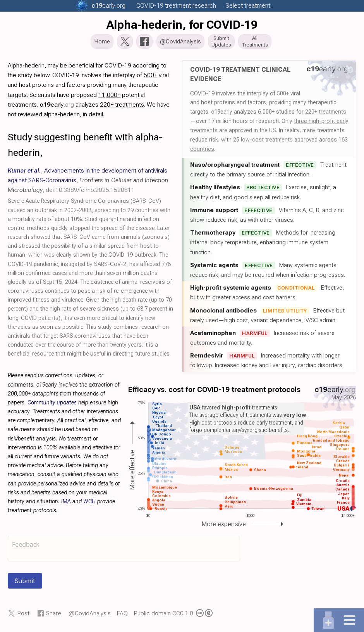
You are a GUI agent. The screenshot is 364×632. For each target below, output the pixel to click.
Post (23, 616)
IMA (66, 504)
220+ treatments (326, 114)
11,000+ (109, 97)
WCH (89, 504)
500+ (283, 95)
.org (108, 6)
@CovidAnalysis (90, 616)
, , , (88, 182)
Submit (25, 583)
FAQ (122, 616)
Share (54, 616)
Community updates (52, 405)
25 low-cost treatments (263, 142)
